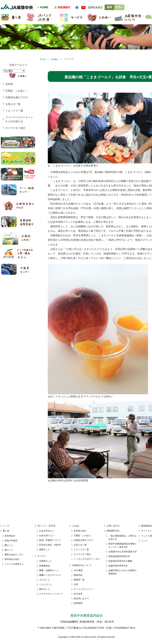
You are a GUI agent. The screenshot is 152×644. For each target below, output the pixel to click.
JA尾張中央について (82, 565)
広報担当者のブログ (17, 97)
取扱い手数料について (50, 540)
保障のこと (45, 550)
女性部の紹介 (80, 531)
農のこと (9, 545)
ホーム (43, 59)
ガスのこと (45, 580)
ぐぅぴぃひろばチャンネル (87, 559)
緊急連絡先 (147, 526)
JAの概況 (78, 570)
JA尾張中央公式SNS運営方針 (123, 552)
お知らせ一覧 (13, 104)
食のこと (9, 550)
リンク (144, 541)
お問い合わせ (113, 526)
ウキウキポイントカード (51, 594)
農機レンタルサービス (50, 575)
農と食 (6, 531)
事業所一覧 (79, 580)
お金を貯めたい (47, 531)
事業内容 (78, 575)
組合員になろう (81, 598)
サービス (42, 556)
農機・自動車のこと (49, 570)
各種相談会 (45, 566)
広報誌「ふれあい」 (17, 91)
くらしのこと (46, 584)
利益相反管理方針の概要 (120, 561)
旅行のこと (45, 589)
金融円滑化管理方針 (118, 566)
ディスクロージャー (83, 589)
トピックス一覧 (14, 111)
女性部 (9, 84)
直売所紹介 (10, 536)
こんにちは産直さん (14, 564)
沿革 (76, 584)
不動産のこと (46, 561)
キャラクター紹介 (16, 128)
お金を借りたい (47, 535)
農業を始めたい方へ (14, 555)
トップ (6, 526)
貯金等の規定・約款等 (50, 545)
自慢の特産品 (11, 541)
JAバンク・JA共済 (46, 526)
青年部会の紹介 (12, 559)
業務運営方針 (113, 531)
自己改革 (78, 594)
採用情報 (78, 603)
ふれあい (55, 59)
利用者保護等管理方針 (119, 556)
